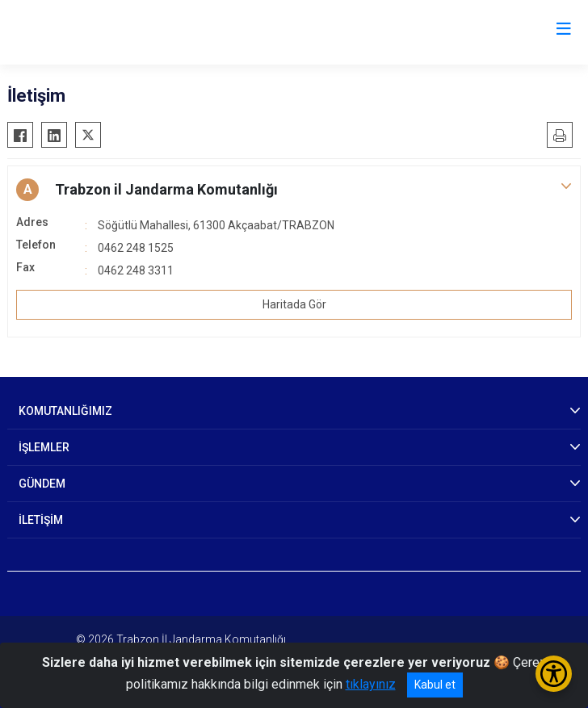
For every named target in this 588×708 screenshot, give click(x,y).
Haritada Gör (294, 304)
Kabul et (435, 685)
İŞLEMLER (44, 447)
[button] (294, 190)
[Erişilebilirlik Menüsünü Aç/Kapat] (554, 674)
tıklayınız (371, 684)
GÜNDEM (42, 484)
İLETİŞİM (41, 520)
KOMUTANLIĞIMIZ (65, 411)
